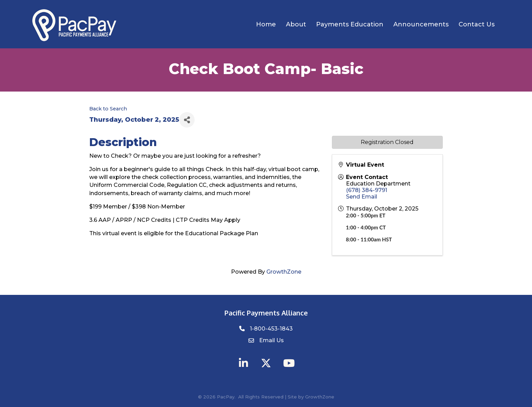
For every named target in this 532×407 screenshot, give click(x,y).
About (296, 24)
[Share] (187, 120)
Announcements (421, 24)
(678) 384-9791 (367, 190)
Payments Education (350, 24)
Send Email (362, 197)
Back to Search (108, 109)
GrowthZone (284, 272)
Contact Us (477, 24)
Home (266, 24)
